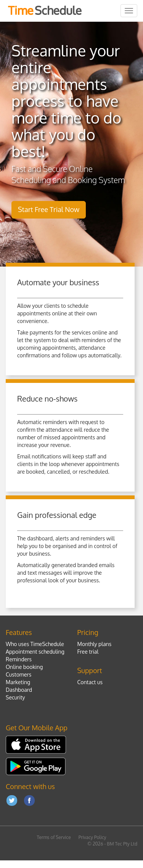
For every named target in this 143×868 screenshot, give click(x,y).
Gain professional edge (57, 515)
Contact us (90, 682)
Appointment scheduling (35, 652)
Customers (18, 674)
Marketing (18, 682)
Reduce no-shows (47, 399)
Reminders (19, 659)
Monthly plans (95, 644)
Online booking (24, 667)
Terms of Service (54, 837)
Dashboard (19, 690)
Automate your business (58, 282)
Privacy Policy (92, 837)
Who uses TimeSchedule (35, 644)
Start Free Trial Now (49, 209)
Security (15, 697)
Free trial (88, 652)
